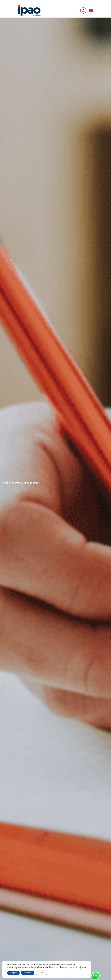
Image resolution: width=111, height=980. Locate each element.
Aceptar (13, 973)
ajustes (82, 967)
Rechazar (28, 973)
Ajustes (42, 973)
